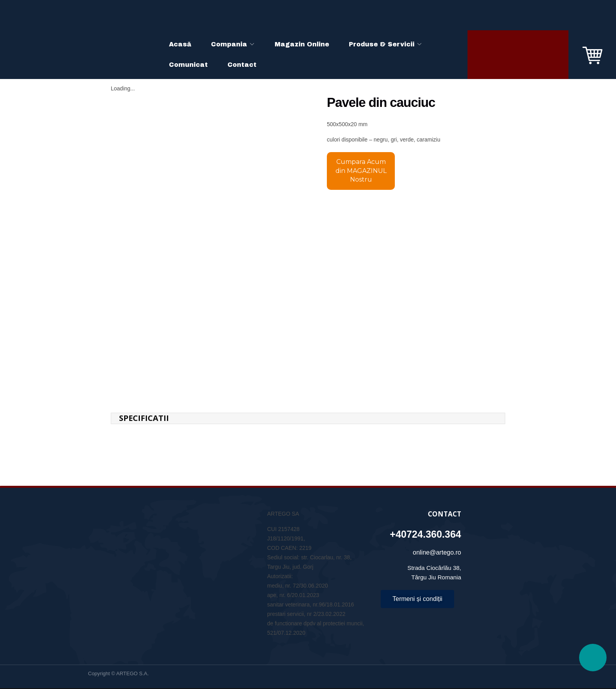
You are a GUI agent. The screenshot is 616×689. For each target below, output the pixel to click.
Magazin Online (302, 44)
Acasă (180, 44)
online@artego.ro (437, 539)
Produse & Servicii (382, 44)
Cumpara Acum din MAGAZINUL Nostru (361, 171)
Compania (229, 44)
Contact (242, 65)
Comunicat (188, 65)
